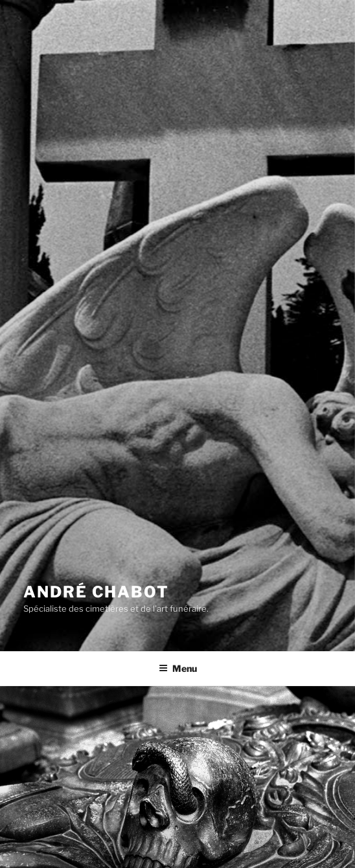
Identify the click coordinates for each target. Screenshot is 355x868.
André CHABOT (96, 592)
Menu (178, 668)
